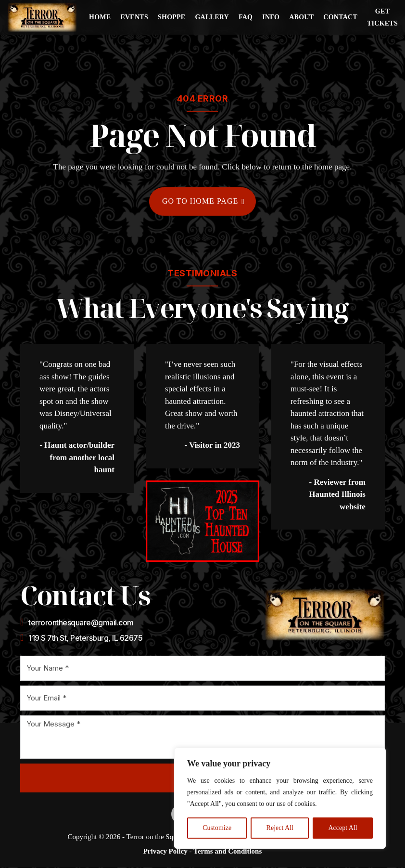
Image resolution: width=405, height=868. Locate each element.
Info (271, 17)
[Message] (202, 738)
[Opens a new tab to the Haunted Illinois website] (202, 522)
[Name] (202, 669)
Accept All (342, 828)
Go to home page (203, 201)
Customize (217, 828)
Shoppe (172, 17)
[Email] (202, 699)
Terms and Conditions (228, 852)
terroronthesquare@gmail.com (81, 623)
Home (100, 17)
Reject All (280, 828)
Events (134, 17)
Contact (340, 17)
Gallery (212, 17)
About (301, 17)
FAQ (246, 17)
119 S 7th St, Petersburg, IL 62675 (85, 638)
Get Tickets (382, 18)
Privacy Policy (165, 852)
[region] (280, 798)
